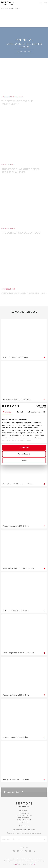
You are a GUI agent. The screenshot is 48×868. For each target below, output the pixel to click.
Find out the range (24, 52)
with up (17, 864)
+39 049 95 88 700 (25, 818)
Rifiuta (24, 460)
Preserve (11, 9)
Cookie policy (29, 861)
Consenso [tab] (7, 412)
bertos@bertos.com (24, 822)
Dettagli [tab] (20, 412)
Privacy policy (19, 861)
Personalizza (24, 454)
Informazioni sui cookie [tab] (37, 412)
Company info (8, 861)
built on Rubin (30, 864)
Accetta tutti (24, 448)
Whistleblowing (39, 861)
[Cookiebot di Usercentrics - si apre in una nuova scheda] (37, 406)
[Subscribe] (44, 839)
